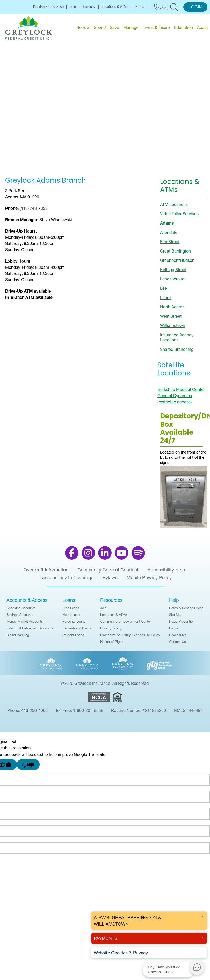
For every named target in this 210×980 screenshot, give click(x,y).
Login (195, 7)
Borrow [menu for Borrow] (83, 27)
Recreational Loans (77, 631)
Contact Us (178, 644)
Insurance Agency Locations (177, 340)
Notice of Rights (112, 644)
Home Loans (72, 617)
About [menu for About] (202, 27)
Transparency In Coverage (66, 580)
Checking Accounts (21, 611)
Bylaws (110, 580)
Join (73, 7)
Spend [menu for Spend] (100, 27)
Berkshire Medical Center (181, 392)
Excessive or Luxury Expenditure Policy (130, 637)
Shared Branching (177, 352)
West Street (171, 319)
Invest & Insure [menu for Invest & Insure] (156, 27)
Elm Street (170, 244)
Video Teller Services (179, 216)
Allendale (169, 235)
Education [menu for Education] (183, 27)
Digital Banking (18, 637)
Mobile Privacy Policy (149, 580)
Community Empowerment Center (126, 624)
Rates (140, 7)
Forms (174, 631)
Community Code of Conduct (108, 573)
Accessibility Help (166, 573)
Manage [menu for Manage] (131, 27)
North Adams (172, 309)
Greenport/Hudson (177, 263)
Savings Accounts (20, 617)
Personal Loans (74, 624)
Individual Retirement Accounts (30, 631)
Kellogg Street (173, 272)
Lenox (166, 300)
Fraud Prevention (182, 624)
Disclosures (178, 637)
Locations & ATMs (115, 7)
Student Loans (73, 637)
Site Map (176, 617)
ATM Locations (174, 207)
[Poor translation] (28, 767)
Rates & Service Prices (186, 611)
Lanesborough (173, 281)
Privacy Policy (111, 631)
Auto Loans (71, 611)
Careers (89, 7)
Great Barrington (175, 254)
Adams (167, 226)
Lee (164, 291)
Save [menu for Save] (114, 27)
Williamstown (173, 328)
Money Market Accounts (25, 624)
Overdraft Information (46, 573)
